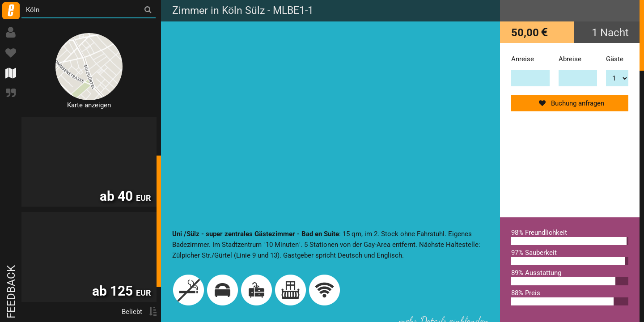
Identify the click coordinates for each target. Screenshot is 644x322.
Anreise (523, 59)
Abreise (570, 59)
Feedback (11, 292)
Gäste (615, 59)
